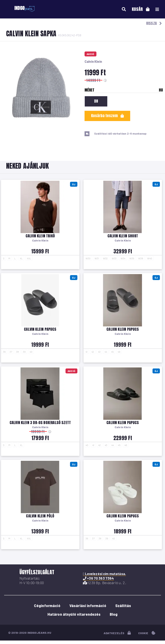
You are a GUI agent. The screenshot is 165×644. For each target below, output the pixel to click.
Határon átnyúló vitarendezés (74, 614)
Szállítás (123, 606)
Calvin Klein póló (40, 516)
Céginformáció (47, 606)
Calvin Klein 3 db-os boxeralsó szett (40, 423)
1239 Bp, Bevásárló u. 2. (105, 583)
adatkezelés (117, 633)
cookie (147, 633)
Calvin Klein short (123, 236)
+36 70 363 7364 (98, 578)
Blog (114, 614)
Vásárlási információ (88, 606)
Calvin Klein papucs (40, 329)
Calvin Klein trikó (40, 236)
